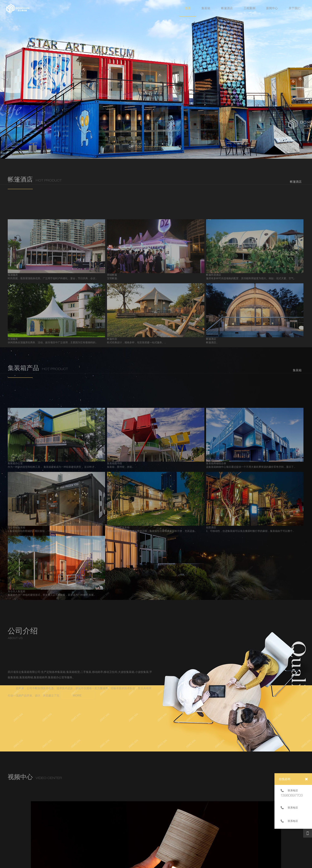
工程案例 (249, 8)
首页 (188, 8)
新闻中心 (272, 8)
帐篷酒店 (227, 8)
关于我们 (294, 8)
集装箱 (206, 8)
